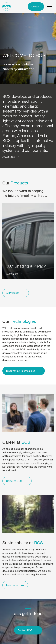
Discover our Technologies (21, 371)
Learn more (12, 274)
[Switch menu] (49, 7)
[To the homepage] (6, 7)
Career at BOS (14, 481)
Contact (36, 6)
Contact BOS (25, 630)
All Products (13, 293)
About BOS (9, 157)
